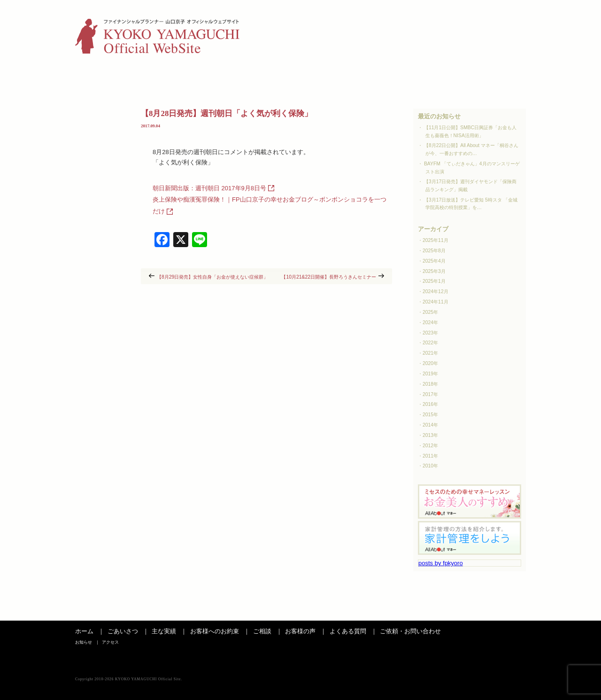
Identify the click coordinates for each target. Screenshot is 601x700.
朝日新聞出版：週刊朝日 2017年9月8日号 (209, 188)
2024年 (430, 323)
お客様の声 (366, 78)
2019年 (430, 374)
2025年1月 (434, 281)
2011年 (430, 456)
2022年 (430, 343)
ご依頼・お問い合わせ (410, 631)
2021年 (430, 353)
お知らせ (476, 21)
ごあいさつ (107, 78)
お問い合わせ (494, 78)
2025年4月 (434, 261)
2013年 (430, 435)
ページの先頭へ (505, 611)
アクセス (512, 21)
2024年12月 (435, 292)
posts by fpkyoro (441, 563)
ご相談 (301, 78)
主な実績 (171, 78)
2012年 (430, 446)
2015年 (430, 415)
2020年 (430, 363)
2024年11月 (435, 302)
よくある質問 (430, 78)
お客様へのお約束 (215, 631)
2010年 (430, 466)
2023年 (430, 333)
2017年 (430, 394)
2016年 (430, 404)
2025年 (430, 312)
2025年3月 (434, 271)
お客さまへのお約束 (236, 78)
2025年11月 (435, 240)
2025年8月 (434, 251)
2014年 (430, 425)
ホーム (84, 631)
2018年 (430, 384)
